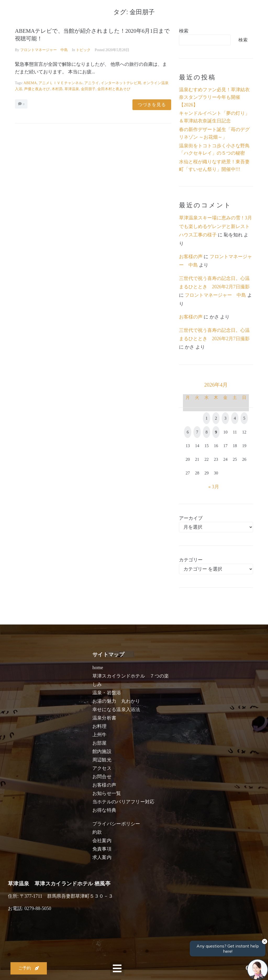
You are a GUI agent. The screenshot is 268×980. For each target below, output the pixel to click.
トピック (83, 50)
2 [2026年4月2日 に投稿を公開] (216, 418)
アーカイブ (191, 518)
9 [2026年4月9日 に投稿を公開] (216, 432)
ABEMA (30, 83)
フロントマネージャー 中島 (44, 50)
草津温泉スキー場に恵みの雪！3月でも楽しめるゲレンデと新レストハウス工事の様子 (216, 226)
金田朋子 (88, 89)
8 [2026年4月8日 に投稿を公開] (206, 432)
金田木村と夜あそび (114, 89)
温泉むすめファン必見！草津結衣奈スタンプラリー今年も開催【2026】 (214, 97)
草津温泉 (72, 89)
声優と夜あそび (37, 89)
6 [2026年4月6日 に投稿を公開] (188, 432)
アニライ (92, 83)
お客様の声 (191, 257)
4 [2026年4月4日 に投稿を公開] (235, 418)
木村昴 (57, 89)
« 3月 (214, 487)
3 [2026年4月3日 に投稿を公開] (225, 418)
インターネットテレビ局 (121, 83)
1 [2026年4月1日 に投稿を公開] (206, 418)
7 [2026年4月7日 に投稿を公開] (197, 432)
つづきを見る (152, 105)
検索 (184, 31)
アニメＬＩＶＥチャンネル (60, 83)
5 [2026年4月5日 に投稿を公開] (244, 418)
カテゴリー (191, 560)
